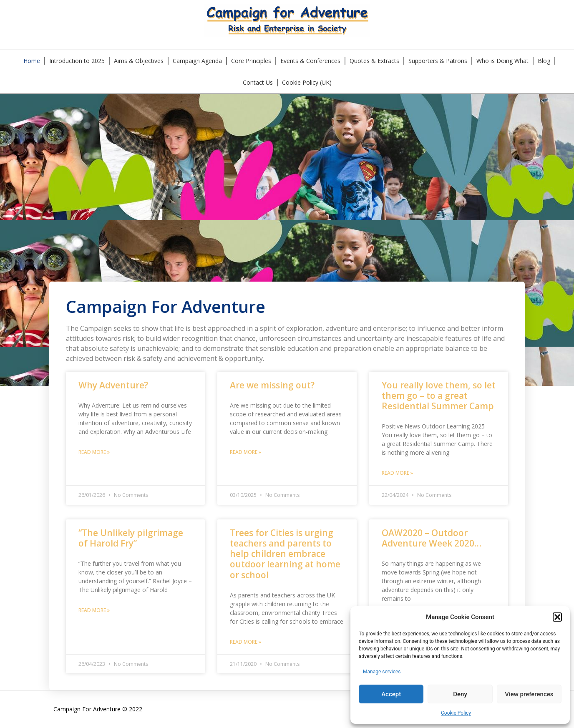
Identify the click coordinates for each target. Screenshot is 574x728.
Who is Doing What (502, 61)
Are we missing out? (272, 385)
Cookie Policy (456, 713)
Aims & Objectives (139, 61)
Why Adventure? (113, 385)
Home (32, 61)
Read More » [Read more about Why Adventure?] (94, 452)
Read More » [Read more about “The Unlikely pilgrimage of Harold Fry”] (94, 610)
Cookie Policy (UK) (307, 82)
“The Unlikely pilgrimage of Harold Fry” (131, 538)
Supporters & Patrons (438, 61)
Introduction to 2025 (77, 61)
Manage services (382, 672)
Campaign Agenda (197, 61)
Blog (544, 61)
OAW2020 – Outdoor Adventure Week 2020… (432, 538)
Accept (391, 694)
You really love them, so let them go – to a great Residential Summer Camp (439, 395)
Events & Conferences (310, 61)
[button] (557, 617)
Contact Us (258, 82)
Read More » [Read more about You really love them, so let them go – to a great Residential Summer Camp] (397, 473)
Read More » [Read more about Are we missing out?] (245, 452)
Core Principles (251, 61)
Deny (460, 694)
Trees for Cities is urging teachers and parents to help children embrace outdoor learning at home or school (285, 554)
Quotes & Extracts (374, 61)
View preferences (529, 694)
